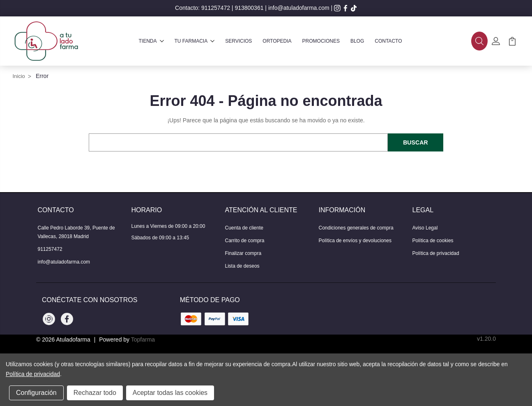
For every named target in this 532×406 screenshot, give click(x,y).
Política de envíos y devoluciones (355, 241)
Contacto (388, 41)
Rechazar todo (95, 393)
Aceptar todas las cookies (170, 393)
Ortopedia (277, 41)
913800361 (249, 8)
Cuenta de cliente (244, 228)
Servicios (238, 41)
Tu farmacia (195, 41)
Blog (357, 41)
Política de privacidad (436, 253)
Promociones (321, 41)
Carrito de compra (245, 241)
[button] (479, 41)
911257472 (216, 8)
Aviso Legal (425, 228)
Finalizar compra (243, 253)
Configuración (36, 393)
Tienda (151, 41)
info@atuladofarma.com (299, 8)
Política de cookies (433, 241)
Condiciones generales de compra (356, 228)
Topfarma (143, 339)
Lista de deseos (242, 266)
